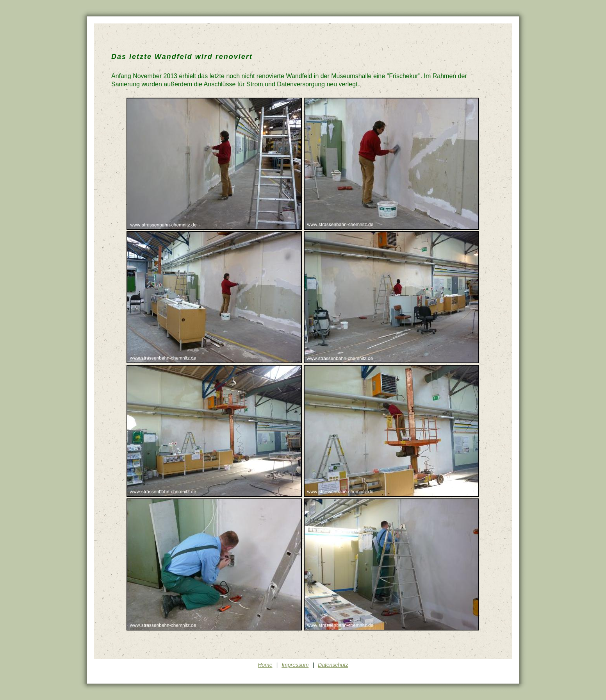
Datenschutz (333, 665)
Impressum (295, 665)
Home (265, 665)
